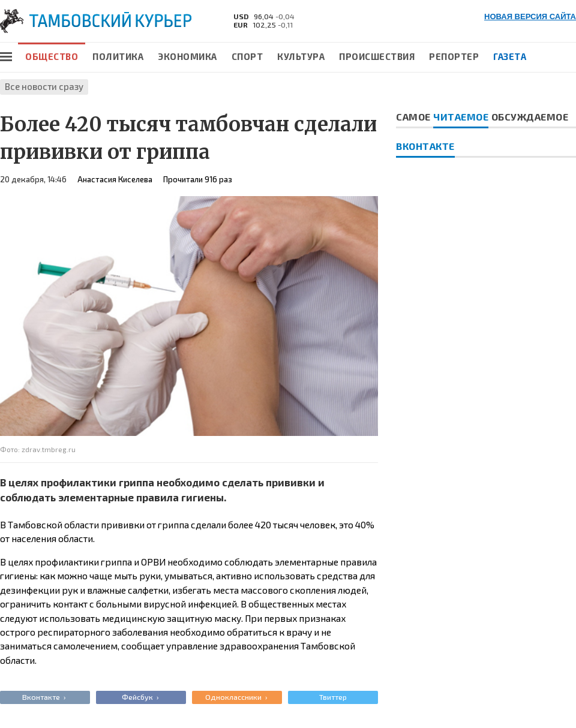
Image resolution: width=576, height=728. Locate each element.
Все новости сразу (44, 86)
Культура (301, 56)
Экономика (187, 56)
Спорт (247, 56)
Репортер (454, 56)
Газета (510, 56)
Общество (52, 56)
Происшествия (377, 56)
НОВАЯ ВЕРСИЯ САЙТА (530, 16)
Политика (118, 56)
